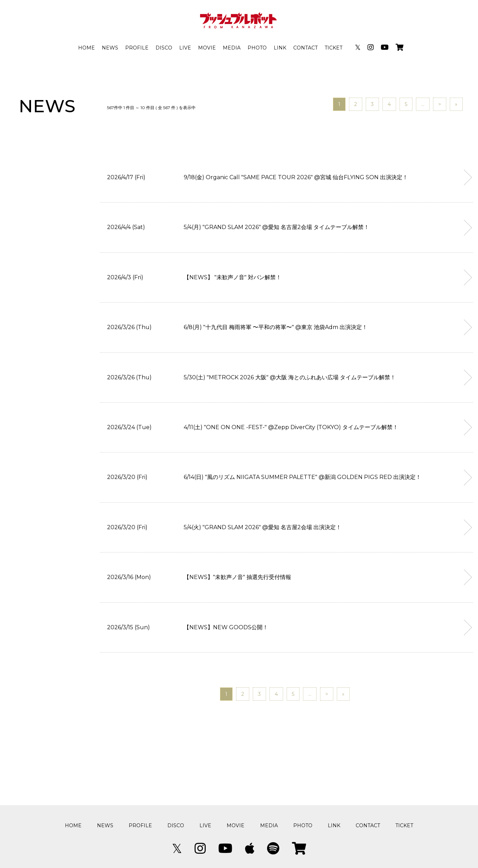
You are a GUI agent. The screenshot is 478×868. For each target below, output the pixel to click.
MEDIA (232, 48)
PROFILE (137, 48)
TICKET (333, 48)
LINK (280, 48)
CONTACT (305, 48)
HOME (86, 48)
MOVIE (207, 48)
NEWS (110, 48)
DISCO (164, 48)
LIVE (185, 48)
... (423, 104)
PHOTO (257, 48)
